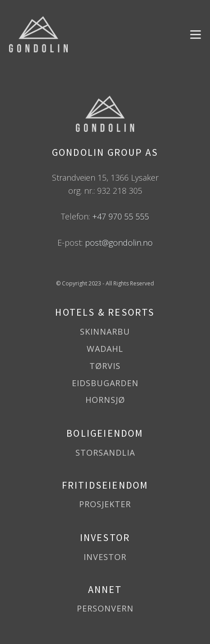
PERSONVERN (105, 609)
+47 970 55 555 (121, 216)
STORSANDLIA (105, 453)
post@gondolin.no (119, 243)
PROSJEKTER (105, 504)
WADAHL (105, 349)
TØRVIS (105, 366)
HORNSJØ (105, 400)
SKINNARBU (105, 332)
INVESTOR (105, 557)
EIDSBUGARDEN (105, 383)
